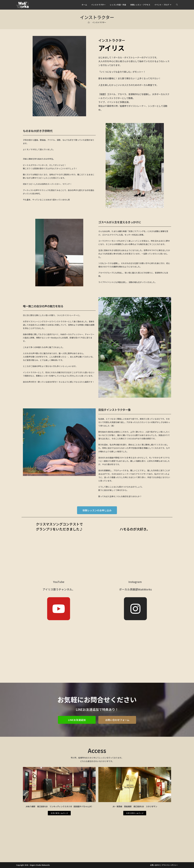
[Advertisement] (97, 664)
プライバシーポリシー (170, 865)
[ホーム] (89, 22)
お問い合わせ (155, 865)
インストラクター (99, 22)
